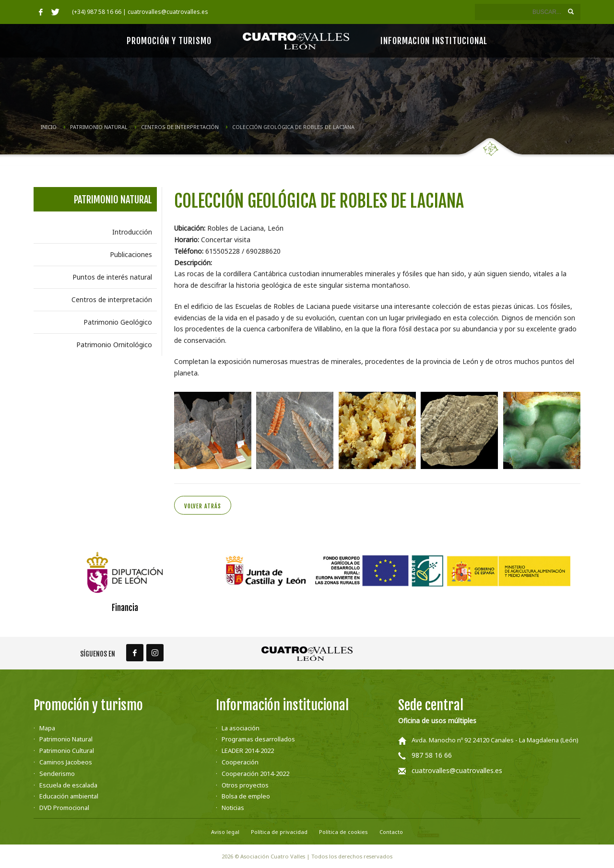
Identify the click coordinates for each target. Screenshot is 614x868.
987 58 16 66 (432, 755)
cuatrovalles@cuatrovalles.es (457, 770)
